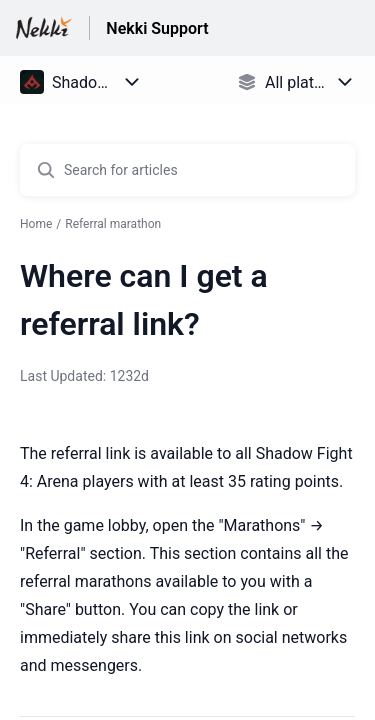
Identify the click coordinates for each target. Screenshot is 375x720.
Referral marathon (113, 224)
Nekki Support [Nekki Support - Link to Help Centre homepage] (157, 28)
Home (36, 224)
